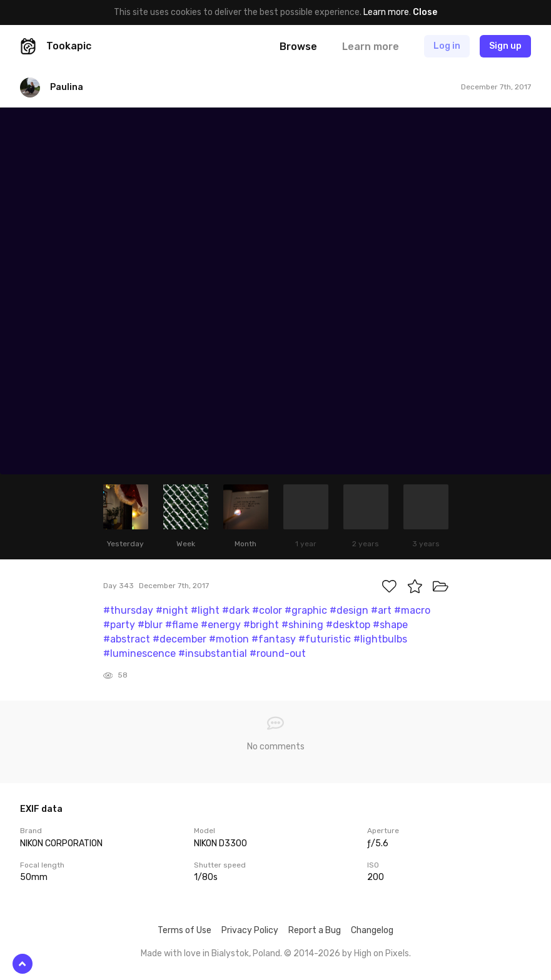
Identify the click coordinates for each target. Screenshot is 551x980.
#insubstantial (213, 653)
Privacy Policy (250, 930)
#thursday (128, 610)
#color (267, 610)
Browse (298, 47)
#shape (390, 625)
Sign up (505, 46)
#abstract (127, 639)
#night (172, 610)
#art (381, 610)
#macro (412, 610)
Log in (447, 46)
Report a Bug (315, 930)
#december (179, 639)
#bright (261, 625)
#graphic (306, 610)
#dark (236, 610)
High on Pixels (382, 953)
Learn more (386, 12)
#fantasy (274, 639)
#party (119, 625)
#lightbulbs (380, 639)
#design (349, 610)
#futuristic (325, 639)
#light (205, 610)
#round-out (278, 653)
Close (425, 12)
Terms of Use (185, 930)
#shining (302, 625)
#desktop (348, 625)
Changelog (372, 930)
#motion (229, 639)
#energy (221, 625)
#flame (182, 625)
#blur (150, 625)
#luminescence (139, 653)
